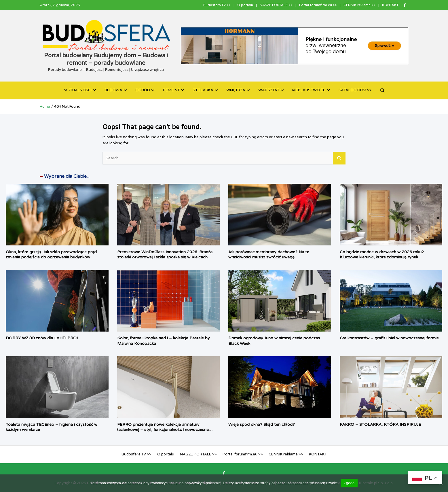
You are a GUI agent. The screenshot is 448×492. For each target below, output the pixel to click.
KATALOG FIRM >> (355, 90)
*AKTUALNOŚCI (78, 90)
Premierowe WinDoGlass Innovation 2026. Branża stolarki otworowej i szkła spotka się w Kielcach (165, 254)
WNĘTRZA (236, 90)
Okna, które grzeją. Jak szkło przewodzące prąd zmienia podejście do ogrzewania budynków (51, 254)
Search (339, 158)
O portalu (245, 5)
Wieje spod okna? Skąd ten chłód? (262, 424)
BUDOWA (113, 90)
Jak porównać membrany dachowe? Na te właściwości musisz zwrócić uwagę (269, 254)
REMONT (171, 90)
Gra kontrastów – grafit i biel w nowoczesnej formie (389, 338)
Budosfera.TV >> (217, 5)
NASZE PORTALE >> (276, 5)
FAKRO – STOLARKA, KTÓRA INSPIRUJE (380, 424)
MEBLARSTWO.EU (309, 90)
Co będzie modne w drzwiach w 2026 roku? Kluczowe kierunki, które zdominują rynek (382, 254)
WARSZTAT (269, 90)
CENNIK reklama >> (359, 5)
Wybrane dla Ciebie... (67, 176)
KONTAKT (390, 5)
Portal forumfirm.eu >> (318, 5)
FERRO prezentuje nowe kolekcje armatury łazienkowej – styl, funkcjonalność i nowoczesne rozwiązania (163, 430)
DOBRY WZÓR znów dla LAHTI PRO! (42, 338)
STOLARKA (203, 90)
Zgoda (349, 483)
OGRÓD (143, 90)
